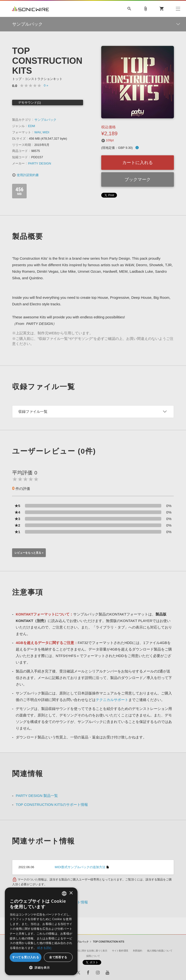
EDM (32, 126)
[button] (41, 968)
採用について (93, 956)
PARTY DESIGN (40, 163)
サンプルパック (45, 120)
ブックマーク (138, 179)
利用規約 (138, 951)
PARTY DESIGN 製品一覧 (37, 796)
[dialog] (41, 931)
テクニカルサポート (112, 700)
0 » (46, 85)
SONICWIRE (31, 9)
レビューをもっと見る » (29, 553)
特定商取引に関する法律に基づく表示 (88, 951)
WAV (38, 132)
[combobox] (64, 894)
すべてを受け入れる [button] (26, 957)
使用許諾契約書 (25, 175)
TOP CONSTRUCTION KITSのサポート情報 (52, 805)
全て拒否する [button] (58, 957)
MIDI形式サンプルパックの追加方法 (80, 867)
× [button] (71, 893)
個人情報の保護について (160, 951)
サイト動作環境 (120, 951)
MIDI (46, 132)
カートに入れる (138, 163)
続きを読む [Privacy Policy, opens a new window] (45, 948)
